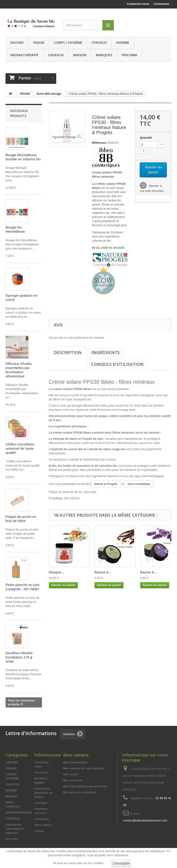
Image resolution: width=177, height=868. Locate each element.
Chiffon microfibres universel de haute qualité (20, 448)
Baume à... (103, 572)
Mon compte (76, 755)
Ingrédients (105, 352)
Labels (39, 831)
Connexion (161, 4)
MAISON (80, 55)
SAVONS (17, 42)
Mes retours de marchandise (83, 768)
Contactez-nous (138, 4)
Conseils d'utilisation (117, 364)
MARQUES (104, 55)
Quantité (146, 138)
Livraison (41, 773)
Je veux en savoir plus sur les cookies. (78, 863)
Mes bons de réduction (80, 792)
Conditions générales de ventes (44, 793)
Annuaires (42, 819)
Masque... (56, 572)
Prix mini (129, 55)
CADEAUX (56, 55)
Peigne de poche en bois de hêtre (21, 519)
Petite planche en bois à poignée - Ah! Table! (23, 587)
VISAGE (39, 42)
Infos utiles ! (43, 825)
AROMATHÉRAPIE (24, 55)
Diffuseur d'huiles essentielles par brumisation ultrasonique (19, 370)
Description (68, 352)
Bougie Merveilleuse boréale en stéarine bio (23, 157)
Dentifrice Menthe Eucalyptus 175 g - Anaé (20, 657)
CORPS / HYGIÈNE (68, 42)
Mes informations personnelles (85, 786)
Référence (99, 143)
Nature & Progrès (106, 484)
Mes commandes (75, 762)
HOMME (123, 42)
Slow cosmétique (139, 484)
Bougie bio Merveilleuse (15, 229)
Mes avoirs (71, 774)
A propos (41, 803)
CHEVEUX (99, 42)
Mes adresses (73, 780)
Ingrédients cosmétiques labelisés (15, 829)
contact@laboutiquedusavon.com (145, 820)
